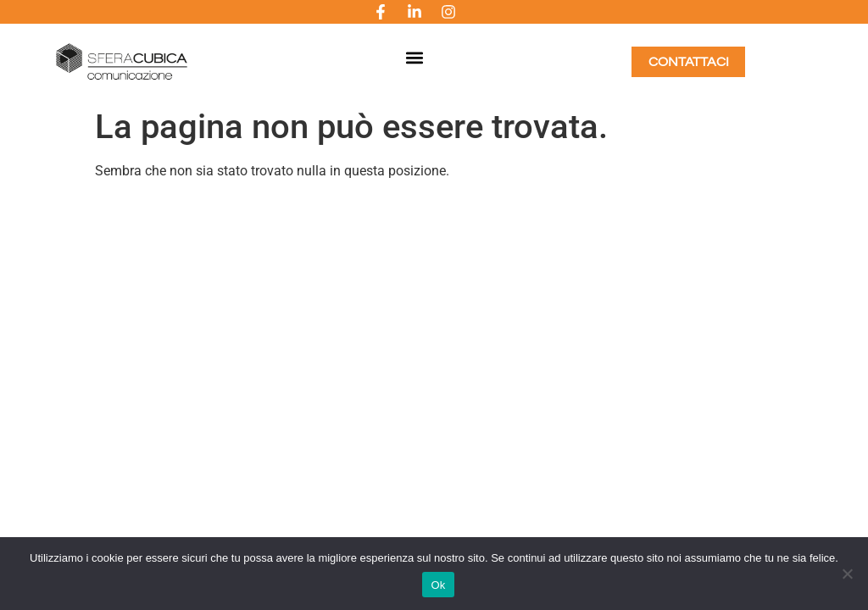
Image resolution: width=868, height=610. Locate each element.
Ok (438, 585)
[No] (847, 574)
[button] (414, 58)
